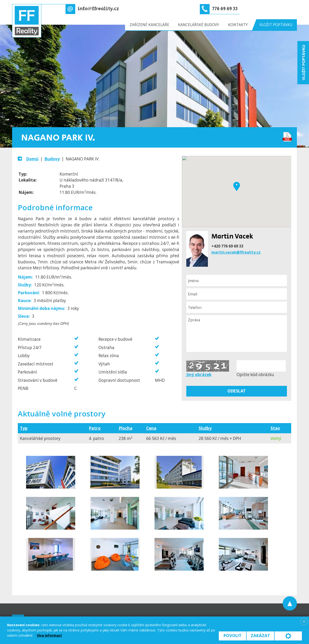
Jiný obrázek (199, 375)
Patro (95, 428)
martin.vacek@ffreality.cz (236, 252)
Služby (205, 428)
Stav (275, 428)
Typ (24, 428)
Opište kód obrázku (255, 375)
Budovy (52, 159)
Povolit (233, 636)
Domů (32, 159)
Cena (151, 428)
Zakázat (260, 636)
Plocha (126, 428)
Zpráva (237, 334)
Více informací (49, 635)
